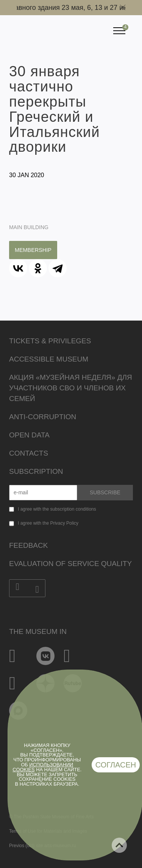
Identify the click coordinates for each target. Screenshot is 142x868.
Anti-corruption (43, 417)
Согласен (116, 765)
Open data (29, 435)
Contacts (29, 453)
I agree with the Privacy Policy (48, 523)
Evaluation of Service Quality (70, 564)
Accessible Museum (49, 359)
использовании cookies (43, 767)
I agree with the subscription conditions (57, 509)
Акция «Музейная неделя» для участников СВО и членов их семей (71, 388)
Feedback (28, 545)
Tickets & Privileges (50, 341)
